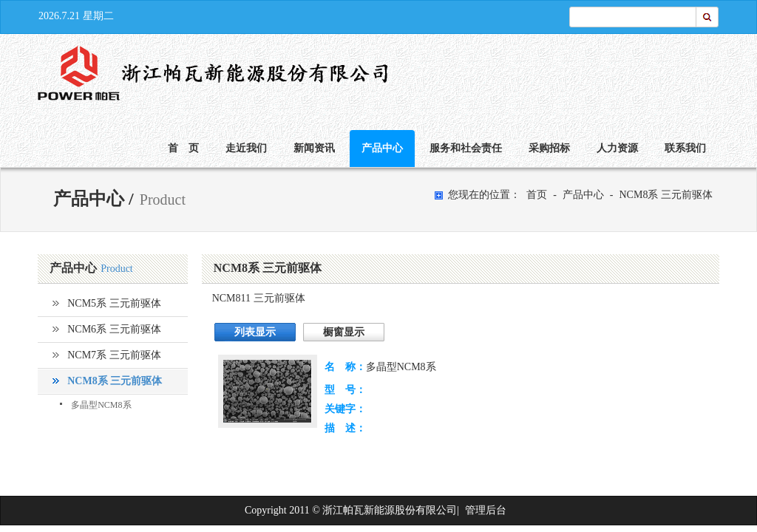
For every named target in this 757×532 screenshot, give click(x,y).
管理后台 (486, 510)
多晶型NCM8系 (101, 405)
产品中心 (382, 148)
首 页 (183, 148)
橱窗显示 (344, 332)
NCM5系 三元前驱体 (114, 303)
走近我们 (246, 148)
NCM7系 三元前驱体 (114, 355)
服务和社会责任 (466, 148)
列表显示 (255, 332)
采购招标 (549, 148)
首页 (537, 195)
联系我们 (685, 148)
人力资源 (617, 148)
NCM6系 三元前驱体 (114, 329)
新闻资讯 (314, 148)
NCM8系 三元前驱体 (665, 195)
